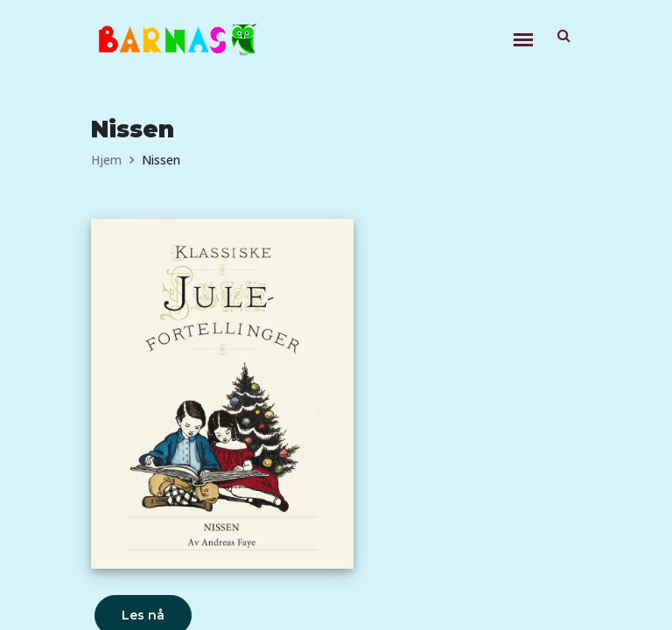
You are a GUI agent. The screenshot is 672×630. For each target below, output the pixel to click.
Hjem (106, 160)
